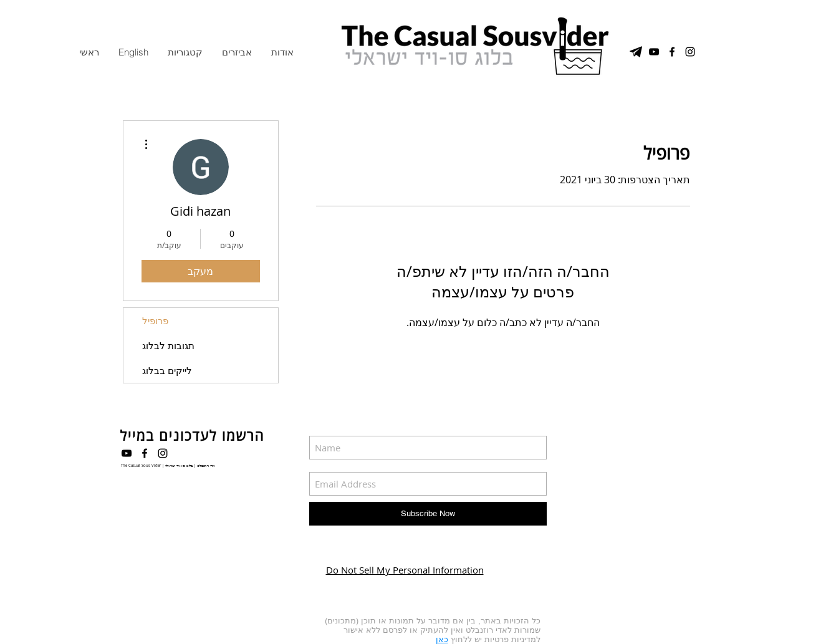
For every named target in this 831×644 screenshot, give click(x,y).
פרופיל (155, 320)
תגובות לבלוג (168, 345)
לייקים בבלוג (167, 370)
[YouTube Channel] (654, 52)
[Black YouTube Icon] (127, 453)
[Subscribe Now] (428, 514)
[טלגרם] (636, 52)
